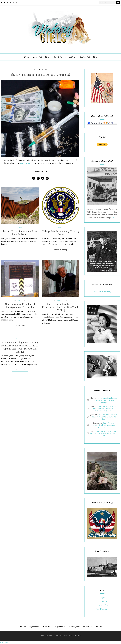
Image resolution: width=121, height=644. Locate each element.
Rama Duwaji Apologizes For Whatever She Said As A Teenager (105, 400)
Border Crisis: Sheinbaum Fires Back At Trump (20, 233)
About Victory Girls (41, 57)
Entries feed (102, 601)
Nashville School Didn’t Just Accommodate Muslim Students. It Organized (105, 408)
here (114, 217)
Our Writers (59, 57)
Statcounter (4, 642)
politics (20, 228)
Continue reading (40, 171)
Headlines (61, 228)
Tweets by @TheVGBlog (102, 291)
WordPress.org (102, 609)
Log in (102, 598)
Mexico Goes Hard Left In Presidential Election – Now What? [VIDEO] (61, 307)
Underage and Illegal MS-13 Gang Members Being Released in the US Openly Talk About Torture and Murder (20, 347)
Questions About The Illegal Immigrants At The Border (20, 306)
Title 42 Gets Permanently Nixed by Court (61, 233)
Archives (72, 57)
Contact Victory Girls (88, 57)
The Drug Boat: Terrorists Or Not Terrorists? (40, 75)
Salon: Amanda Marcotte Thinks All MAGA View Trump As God (104, 417)
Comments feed (102, 605)
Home (27, 57)
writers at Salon (26, 163)
